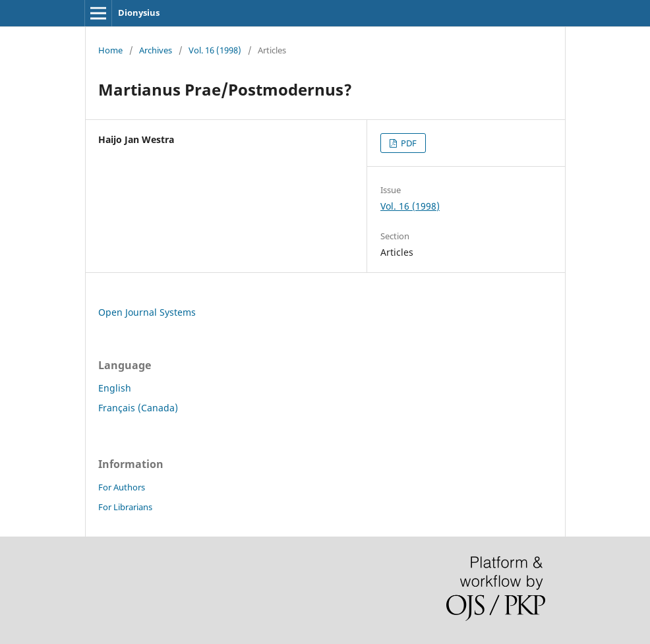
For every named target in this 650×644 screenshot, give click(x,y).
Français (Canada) (138, 408)
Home (110, 50)
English (115, 388)
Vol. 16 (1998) (215, 50)
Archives (156, 50)
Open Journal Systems (147, 312)
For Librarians (125, 507)
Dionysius (139, 13)
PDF (408, 143)
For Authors (122, 487)
